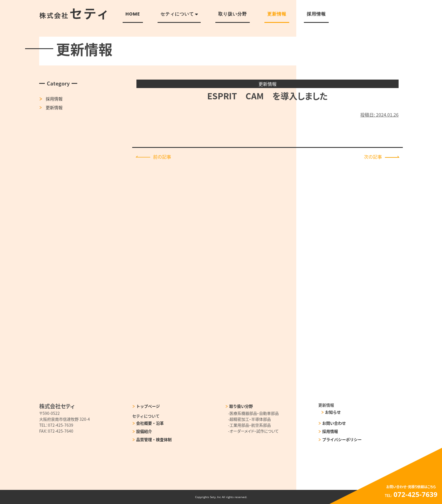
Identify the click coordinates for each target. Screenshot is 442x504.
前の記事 (153, 157)
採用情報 (54, 99)
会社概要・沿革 (150, 423)
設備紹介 (144, 431)
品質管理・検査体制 (154, 439)
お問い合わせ (334, 423)
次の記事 (382, 157)
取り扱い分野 (241, 406)
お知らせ (333, 412)
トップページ (148, 406)
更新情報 (54, 107)
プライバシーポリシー (342, 439)
